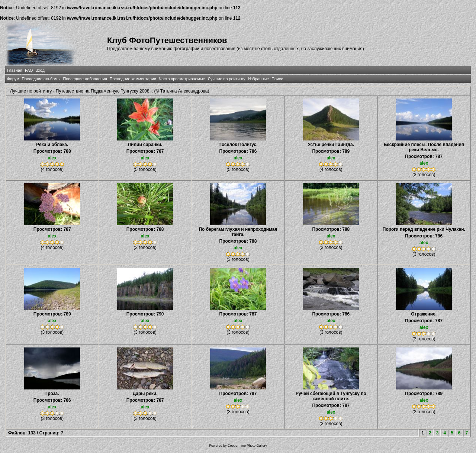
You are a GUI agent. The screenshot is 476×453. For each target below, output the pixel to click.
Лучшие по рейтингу (227, 79)
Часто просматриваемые (182, 79)
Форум (13, 79)
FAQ (29, 70)
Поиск (277, 79)
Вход (40, 70)
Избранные (258, 79)
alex (52, 158)
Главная (15, 70)
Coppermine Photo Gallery (247, 446)
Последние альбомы (41, 79)
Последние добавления (85, 79)
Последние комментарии (133, 79)
